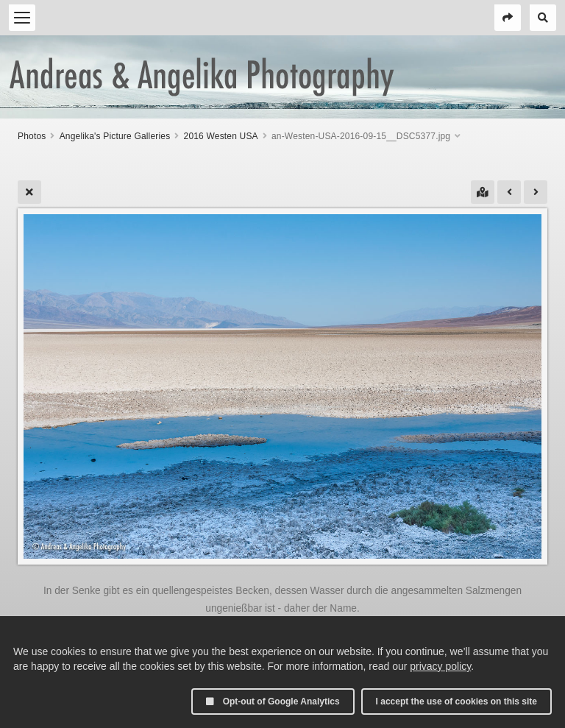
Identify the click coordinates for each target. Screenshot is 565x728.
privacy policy (440, 666)
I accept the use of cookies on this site (456, 702)
